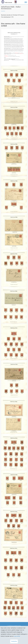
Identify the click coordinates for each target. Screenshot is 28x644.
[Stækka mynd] (14, 48)
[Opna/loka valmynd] (26, 2)
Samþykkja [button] (14, 641)
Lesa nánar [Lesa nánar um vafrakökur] (17, 636)
